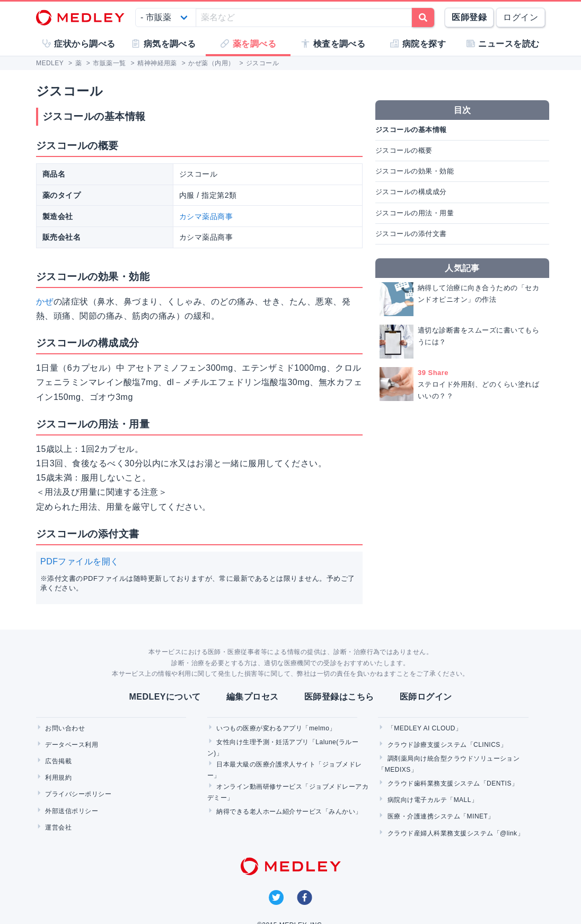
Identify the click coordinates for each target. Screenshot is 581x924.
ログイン (521, 17)
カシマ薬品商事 (206, 216)
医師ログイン (426, 697)
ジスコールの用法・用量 (415, 213)
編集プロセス (253, 697)
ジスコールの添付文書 (411, 234)
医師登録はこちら (339, 697)
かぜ (45, 302)
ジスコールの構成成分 (411, 192)
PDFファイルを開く (80, 561)
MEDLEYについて (165, 697)
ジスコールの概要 (404, 150)
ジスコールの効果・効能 (415, 171)
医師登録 (469, 17)
